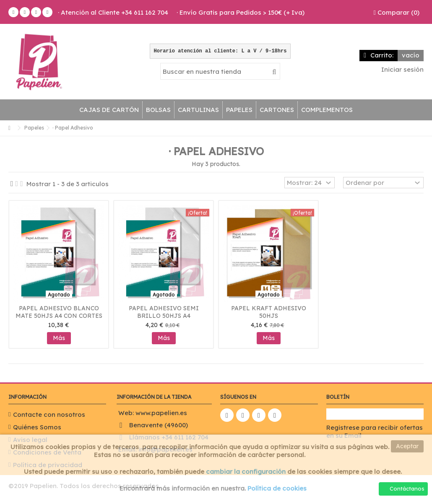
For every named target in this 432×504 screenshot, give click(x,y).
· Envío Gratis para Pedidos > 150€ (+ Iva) (241, 12)
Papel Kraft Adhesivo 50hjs (269, 312)
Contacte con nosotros (49, 414)
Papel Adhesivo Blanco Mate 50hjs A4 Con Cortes (59, 312)
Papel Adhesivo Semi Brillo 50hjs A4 (164, 312)
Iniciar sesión (402, 69)
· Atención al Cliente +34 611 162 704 (113, 12)
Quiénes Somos (37, 427)
